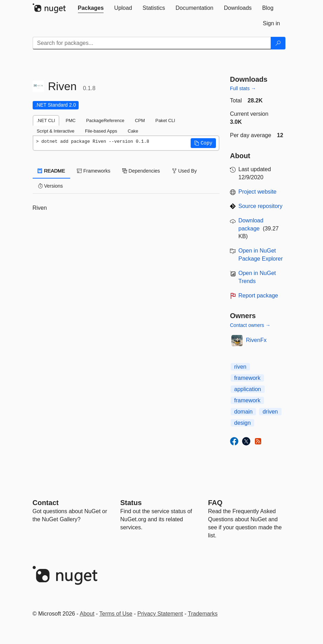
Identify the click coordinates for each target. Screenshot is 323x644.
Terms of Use (116, 614)
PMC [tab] (71, 120)
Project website (258, 192)
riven (240, 367)
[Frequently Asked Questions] (215, 503)
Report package (258, 296)
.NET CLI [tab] (46, 120)
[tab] (91, 8)
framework (247, 378)
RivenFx (256, 340)
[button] (203, 143)
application (248, 389)
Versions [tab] (51, 186)
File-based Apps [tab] (101, 131)
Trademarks (203, 614)
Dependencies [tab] (141, 171)
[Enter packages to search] (152, 43)
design (242, 423)
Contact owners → (250, 325)
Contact (46, 503)
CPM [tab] (140, 120)
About (87, 614)
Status (131, 503)
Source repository (260, 206)
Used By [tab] (184, 171)
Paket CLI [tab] (165, 120)
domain (243, 412)
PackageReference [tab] (105, 120)
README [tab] (52, 171)
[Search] (278, 43)
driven (270, 412)
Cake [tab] (133, 131)
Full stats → (243, 88)
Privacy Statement (160, 614)
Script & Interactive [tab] (56, 131)
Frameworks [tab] (94, 171)
